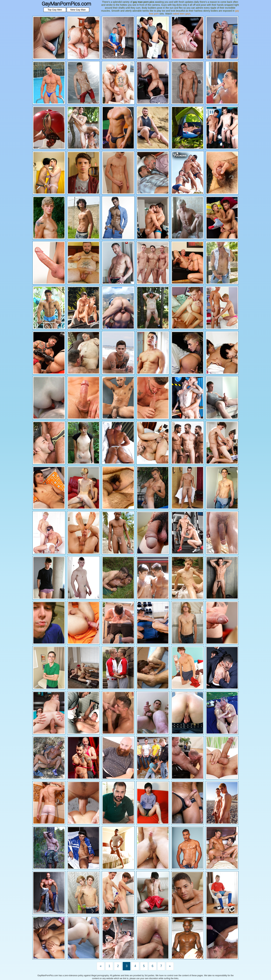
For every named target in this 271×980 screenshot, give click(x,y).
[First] (101, 966)
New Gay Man (78, 10)
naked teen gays (182, 14)
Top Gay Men (55, 10)
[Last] (170, 966)
